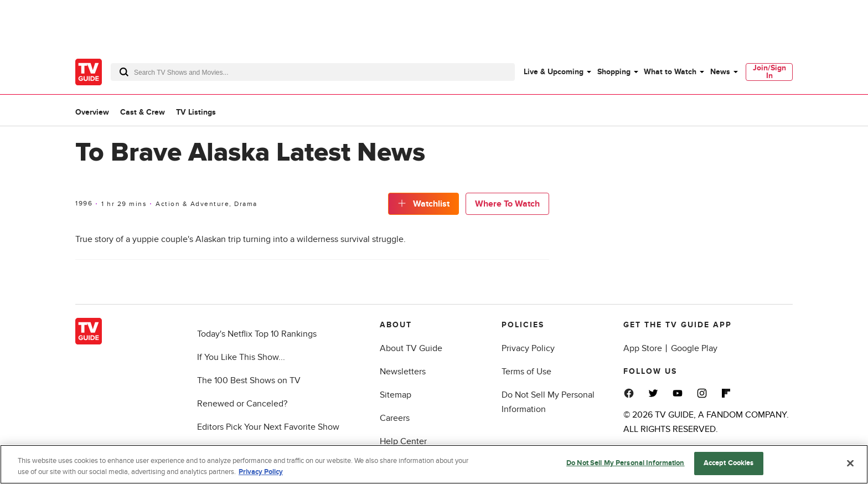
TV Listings (196, 112)
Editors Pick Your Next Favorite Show (268, 427)
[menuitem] (557, 72)
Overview (92, 112)
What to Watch (670, 72)
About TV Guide (411, 348)
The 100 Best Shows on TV (249, 380)
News (720, 72)
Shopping (614, 72)
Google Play (694, 348)
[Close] (850, 464)
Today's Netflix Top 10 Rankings (257, 334)
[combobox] (313, 72)
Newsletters (403, 372)
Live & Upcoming (554, 72)
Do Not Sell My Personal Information (626, 464)
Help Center (403, 441)
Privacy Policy (528, 348)
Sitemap (396, 395)
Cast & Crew (143, 112)
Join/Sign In (769, 72)
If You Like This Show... (241, 357)
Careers (395, 418)
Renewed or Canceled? (242, 404)
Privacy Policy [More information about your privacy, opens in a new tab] (261, 472)
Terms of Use (526, 372)
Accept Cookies (729, 464)
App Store (643, 348)
